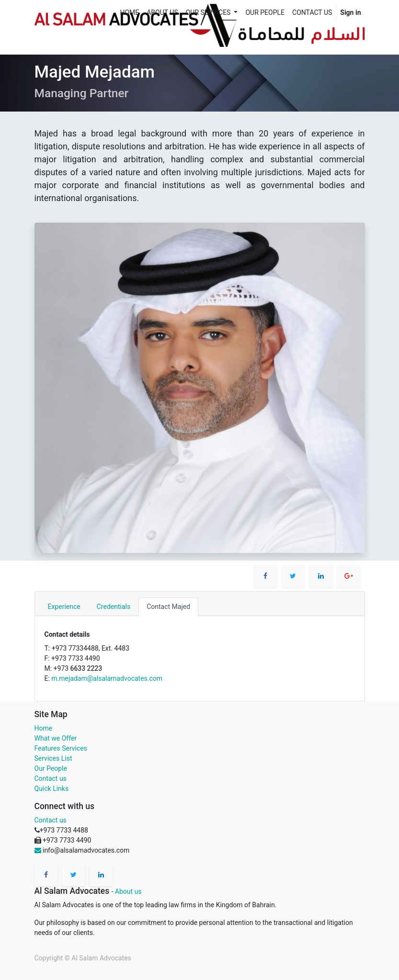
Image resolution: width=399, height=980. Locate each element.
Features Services (61, 748)
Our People (51, 768)
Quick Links (52, 789)
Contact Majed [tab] (168, 607)
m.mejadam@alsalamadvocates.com (107, 678)
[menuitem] (129, 13)
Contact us (51, 778)
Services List (53, 758)
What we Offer (56, 738)
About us (128, 891)
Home (44, 728)
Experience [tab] (64, 607)
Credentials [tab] (114, 607)
